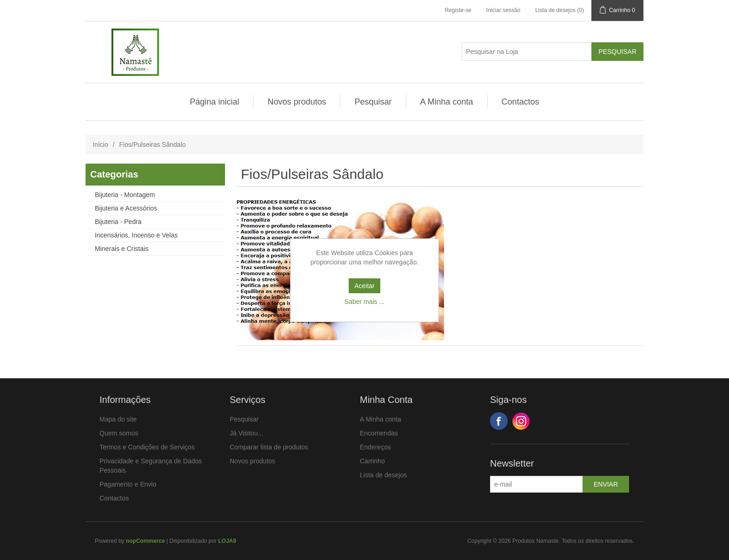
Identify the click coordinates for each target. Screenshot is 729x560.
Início (100, 145)
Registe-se (458, 10)
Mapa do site (118, 419)
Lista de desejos (383, 475)
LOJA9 (227, 541)
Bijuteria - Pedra (118, 222)
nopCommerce (146, 541)
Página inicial (214, 102)
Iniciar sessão (503, 10)
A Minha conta (447, 102)
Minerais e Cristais (122, 249)
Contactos (520, 102)
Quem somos (119, 433)
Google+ (521, 421)
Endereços (375, 447)
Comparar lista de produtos (269, 447)
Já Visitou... (246, 433)
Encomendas (379, 433)
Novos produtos (297, 102)
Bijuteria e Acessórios (126, 208)
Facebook (499, 421)
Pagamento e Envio (128, 484)
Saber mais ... (364, 302)
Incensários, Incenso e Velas (136, 235)
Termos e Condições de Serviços (147, 447)
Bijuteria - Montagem (125, 195)
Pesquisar (373, 102)
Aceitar (364, 286)
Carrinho (372, 461)
